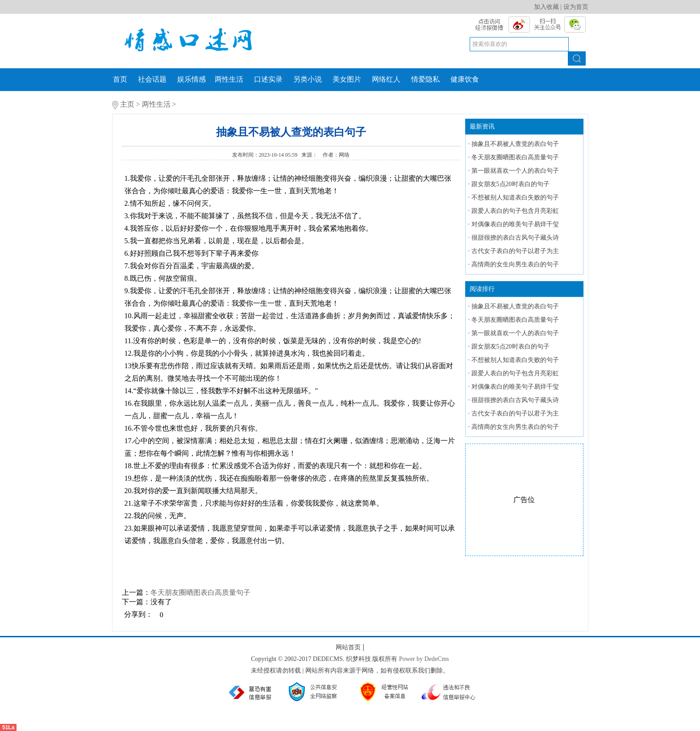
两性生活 (229, 79)
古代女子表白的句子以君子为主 (515, 251)
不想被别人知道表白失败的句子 (515, 197)
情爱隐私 (425, 79)
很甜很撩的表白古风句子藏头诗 (515, 238)
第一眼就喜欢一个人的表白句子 (515, 171)
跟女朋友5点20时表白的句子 (510, 184)
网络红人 (386, 79)
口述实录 (268, 79)
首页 (120, 79)
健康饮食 (465, 79)
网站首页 (348, 647)
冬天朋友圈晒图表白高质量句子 (200, 592)
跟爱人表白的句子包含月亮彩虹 (515, 211)
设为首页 (576, 7)
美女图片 (347, 79)
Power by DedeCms (424, 659)
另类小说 (308, 79)
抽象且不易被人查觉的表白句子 (515, 144)
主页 (127, 104)
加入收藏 (546, 7)
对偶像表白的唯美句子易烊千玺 (515, 224)
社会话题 (152, 79)
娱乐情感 (192, 79)
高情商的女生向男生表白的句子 (515, 264)
